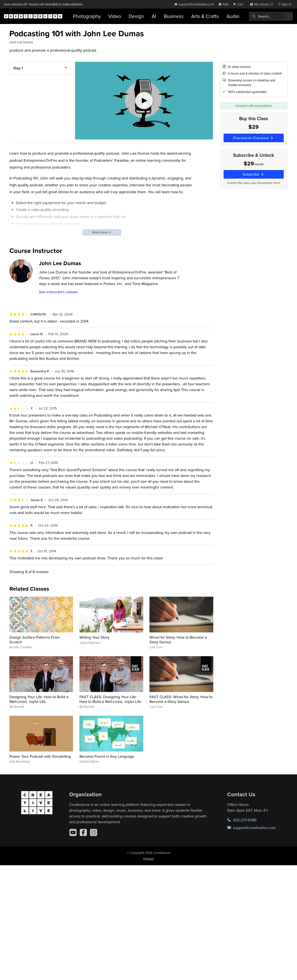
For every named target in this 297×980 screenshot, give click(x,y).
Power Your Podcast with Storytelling (40, 756)
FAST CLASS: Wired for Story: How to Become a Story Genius (181, 699)
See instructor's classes (58, 292)
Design (136, 16)
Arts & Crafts (205, 16)
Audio (233, 16)
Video (115, 16)
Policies (148, 859)
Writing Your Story (94, 637)
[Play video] (144, 101)
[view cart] (239, 4)
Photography (87, 16)
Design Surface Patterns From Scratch (35, 640)
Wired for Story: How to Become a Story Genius (178, 640)
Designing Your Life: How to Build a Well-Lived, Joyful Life (39, 699)
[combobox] (271, 16)
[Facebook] (83, 832)
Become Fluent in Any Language (107, 756)
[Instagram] (94, 832)
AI (154, 16)
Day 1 (18, 68)
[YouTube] (73, 832)
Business (174, 16)
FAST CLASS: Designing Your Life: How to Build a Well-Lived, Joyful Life (110, 699)
